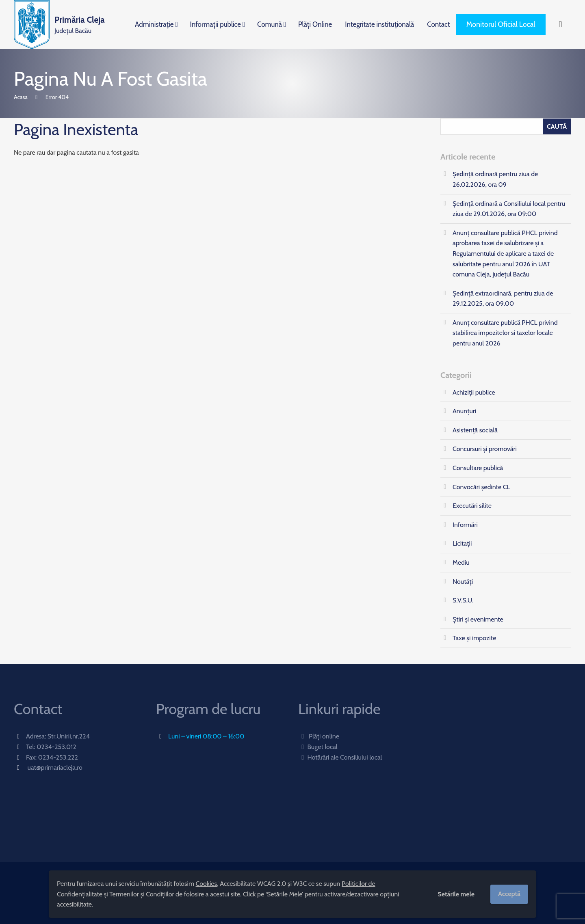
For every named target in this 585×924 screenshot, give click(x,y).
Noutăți (463, 582)
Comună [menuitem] (270, 24)
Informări (465, 525)
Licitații (462, 543)
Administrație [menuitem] (154, 24)
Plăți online (319, 736)
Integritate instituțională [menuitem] (379, 24)
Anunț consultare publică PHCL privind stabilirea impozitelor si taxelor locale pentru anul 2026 (505, 333)
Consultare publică (478, 468)
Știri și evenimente (478, 619)
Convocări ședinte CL (481, 487)
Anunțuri (464, 411)
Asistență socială (475, 430)
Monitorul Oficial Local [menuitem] (501, 24)
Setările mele (456, 894)
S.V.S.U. (463, 600)
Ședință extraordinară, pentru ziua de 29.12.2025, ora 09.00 (503, 299)
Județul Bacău (80, 24)
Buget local (318, 747)
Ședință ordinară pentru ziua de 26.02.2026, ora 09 (495, 179)
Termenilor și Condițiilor (142, 894)
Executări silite (472, 506)
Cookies (207, 884)
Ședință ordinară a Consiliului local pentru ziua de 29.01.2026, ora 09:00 (509, 209)
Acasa (21, 97)
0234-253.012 (56, 747)
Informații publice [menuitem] (216, 24)
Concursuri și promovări (485, 449)
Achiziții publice (474, 392)
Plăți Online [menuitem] (315, 24)
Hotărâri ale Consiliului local (340, 757)
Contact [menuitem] (438, 24)
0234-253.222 (58, 757)
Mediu (461, 562)
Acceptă (509, 894)
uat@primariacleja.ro (55, 767)
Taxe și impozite (474, 638)
